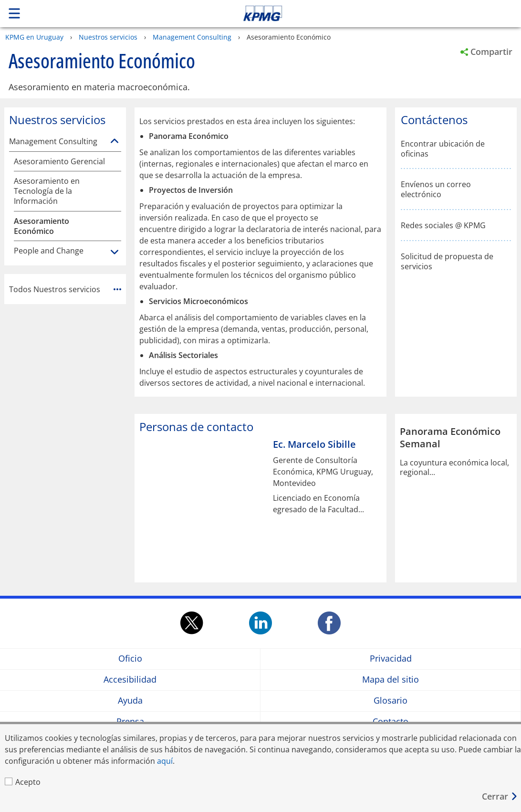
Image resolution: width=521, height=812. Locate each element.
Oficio (130, 659)
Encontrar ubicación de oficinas (443, 149)
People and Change (49, 251)
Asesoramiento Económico (42, 226)
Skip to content (365, 13)
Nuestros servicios (108, 37)
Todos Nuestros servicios (65, 289)
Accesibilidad (130, 680)
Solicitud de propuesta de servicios (447, 262)
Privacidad (391, 659)
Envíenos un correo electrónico (436, 190)
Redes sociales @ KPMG (443, 226)
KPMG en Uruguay (34, 37)
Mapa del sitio (391, 680)
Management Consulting (192, 37)
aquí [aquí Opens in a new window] (165, 761)
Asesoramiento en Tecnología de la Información (47, 191)
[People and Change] (115, 253)
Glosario (391, 701)
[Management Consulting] (115, 141)
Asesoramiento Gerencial (59, 162)
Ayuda (130, 701)
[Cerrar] (500, 796)
